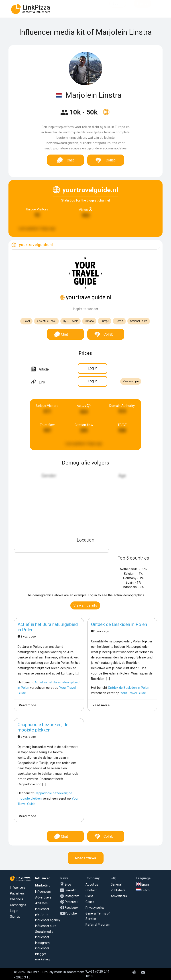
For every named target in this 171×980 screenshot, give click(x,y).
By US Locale (70, 321)
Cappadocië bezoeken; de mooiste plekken (43, 727)
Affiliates (41, 903)
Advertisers (43, 897)
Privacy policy (95, 908)
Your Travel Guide (133, 693)
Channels (17, 899)
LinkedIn (71, 890)
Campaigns (18, 905)
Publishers (17, 893)
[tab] (32, 245)
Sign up (15, 917)
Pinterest (71, 902)
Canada (89, 321)
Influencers (18, 888)
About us (92, 884)
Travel (26, 321)
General (116, 884)
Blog (68, 884)
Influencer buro (46, 926)
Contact (91, 890)
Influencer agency (48, 920)
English (144, 884)
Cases (90, 902)
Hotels (119, 321)
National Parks (139, 321)
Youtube (71, 913)
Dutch (143, 890)
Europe (105, 321)
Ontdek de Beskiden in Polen (119, 624)
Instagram (72, 896)
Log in (14, 911)
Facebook (72, 908)
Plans (89, 896)
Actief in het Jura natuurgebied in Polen (48, 627)
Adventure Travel (46, 321)
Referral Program (98, 925)
